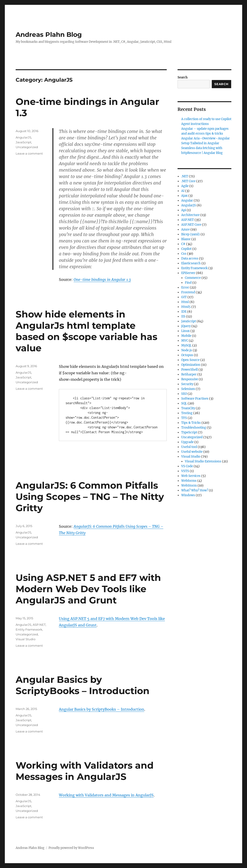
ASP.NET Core (191, 225)
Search (183, 77)
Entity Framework (29, 629)
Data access (190, 258)
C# (183, 244)
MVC (185, 341)
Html (185, 302)
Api (184, 210)
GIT (184, 297)
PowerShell (190, 370)
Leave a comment (29, 153)
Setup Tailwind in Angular (200, 143)
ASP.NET (39, 625)
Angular (187, 200)
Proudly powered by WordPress (71, 848)
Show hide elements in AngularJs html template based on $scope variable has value (86, 331)
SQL (184, 403)
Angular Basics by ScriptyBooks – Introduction (83, 685)
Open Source (190, 360)
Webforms (189, 481)
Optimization (191, 365)
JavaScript (23, 142)
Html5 (186, 307)
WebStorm (189, 486)
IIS (183, 316)
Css (184, 254)
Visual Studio (26, 639)
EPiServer (188, 273)
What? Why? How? (195, 490)
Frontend (188, 292)
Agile (185, 186)
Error (185, 287)
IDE (184, 312)
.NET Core (188, 181)
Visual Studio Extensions (203, 461)
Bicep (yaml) (191, 234)
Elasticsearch (191, 263)
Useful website (192, 452)
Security (187, 384)
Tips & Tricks (191, 423)
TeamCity (188, 408)
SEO (184, 394)
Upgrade (187, 442)
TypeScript (189, 432)
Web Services (191, 476)
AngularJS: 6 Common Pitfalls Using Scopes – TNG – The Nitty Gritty (90, 497)
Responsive (190, 379)
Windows (188, 495)
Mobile (186, 336)
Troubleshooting (194, 428)
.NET (185, 176)
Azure (185, 229)
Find (188, 283)
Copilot (186, 249)
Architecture (190, 215)
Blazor (186, 239)
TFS (184, 418)
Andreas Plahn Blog (49, 35)
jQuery (186, 326)
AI (183, 191)
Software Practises (195, 399)
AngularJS (23, 137)
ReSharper (189, 374)
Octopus (187, 355)
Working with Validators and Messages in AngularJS (85, 771)
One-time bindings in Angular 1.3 (102, 280)
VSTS (185, 471)
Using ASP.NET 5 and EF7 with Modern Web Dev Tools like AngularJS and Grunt (88, 589)
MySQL (186, 345)
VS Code (187, 466)
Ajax (184, 196)
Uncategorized (27, 147)
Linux (185, 331)
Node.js (187, 350)
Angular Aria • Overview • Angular (205, 138)
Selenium (188, 389)
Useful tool (189, 447)
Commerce (193, 278)
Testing (187, 413)
